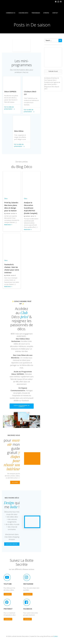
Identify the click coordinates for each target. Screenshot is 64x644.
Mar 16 (15, 214)
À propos (46, 13)
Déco (6, 199)
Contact (55, 13)
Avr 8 (14, 276)
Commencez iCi (11, 13)
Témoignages (36, 13)
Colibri (56, 640)
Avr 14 (34, 217)
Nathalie (8, 214)
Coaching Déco (23, 13)
